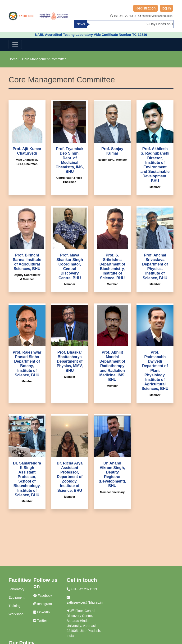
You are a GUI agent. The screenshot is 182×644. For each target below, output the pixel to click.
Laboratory (16, 589)
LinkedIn (42, 612)
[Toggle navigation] (15, 44)
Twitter (40, 620)
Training (14, 606)
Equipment (16, 597)
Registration (145, 8)
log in (166, 8)
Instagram (43, 604)
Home (13, 59)
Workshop (16, 614)
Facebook (43, 596)
